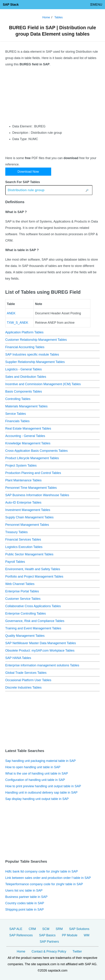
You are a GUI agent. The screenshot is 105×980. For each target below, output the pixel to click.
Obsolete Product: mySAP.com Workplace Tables (40, 651)
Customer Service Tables (23, 599)
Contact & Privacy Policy (49, 951)
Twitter (77, 951)
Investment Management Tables (28, 510)
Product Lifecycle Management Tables (32, 458)
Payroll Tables (15, 562)
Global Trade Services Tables (26, 673)
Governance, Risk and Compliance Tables (35, 621)
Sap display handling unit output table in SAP (37, 799)
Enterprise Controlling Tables (26, 614)
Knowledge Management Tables (28, 443)
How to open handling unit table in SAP (33, 767)
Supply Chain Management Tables (29, 517)
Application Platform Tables (24, 332)
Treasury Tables (16, 532)
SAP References (21, 935)
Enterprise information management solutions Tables (42, 665)
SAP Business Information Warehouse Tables (37, 495)
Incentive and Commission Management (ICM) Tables (43, 384)
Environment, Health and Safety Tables (33, 569)
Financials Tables (17, 421)
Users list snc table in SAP (24, 890)
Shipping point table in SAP (25, 910)
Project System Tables (21, 466)
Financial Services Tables (23, 540)
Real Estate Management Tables (28, 429)
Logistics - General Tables (24, 369)
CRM (32, 929)
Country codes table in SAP (25, 903)
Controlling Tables (18, 399)
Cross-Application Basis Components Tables (37, 451)
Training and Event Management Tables (33, 628)
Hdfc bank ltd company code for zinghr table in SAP (42, 871)
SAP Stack (11, 5)
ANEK (11, 313)
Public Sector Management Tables (29, 554)
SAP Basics (47, 935)
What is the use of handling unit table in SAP (37, 773)
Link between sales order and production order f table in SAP (48, 878)
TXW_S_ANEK (18, 323)
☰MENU (96, 5)
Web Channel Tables (20, 584)
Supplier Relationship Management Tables (35, 362)
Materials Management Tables (26, 406)
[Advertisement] (53, 95)
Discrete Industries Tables (23, 688)
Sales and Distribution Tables (26, 377)
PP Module (70, 935)
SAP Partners (49, 942)
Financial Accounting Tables (25, 347)
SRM (59, 929)
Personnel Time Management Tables (31, 488)
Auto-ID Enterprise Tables (23, 503)
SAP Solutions (79, 929)
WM (87, 935)
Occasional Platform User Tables (28, 680)
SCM (46, 929)
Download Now (28, 172)
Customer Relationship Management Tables (36, 340)
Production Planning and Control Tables (33, 473)
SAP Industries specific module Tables (32, 355)
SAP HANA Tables (18, 658)
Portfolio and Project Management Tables (34, 577)
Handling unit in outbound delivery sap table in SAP (41, 793)
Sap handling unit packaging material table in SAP (40, 761)
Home (21, 951)
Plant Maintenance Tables (23, 480)
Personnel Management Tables (27, 525)
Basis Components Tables (24, 392)
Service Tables (16, 414)
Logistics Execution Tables (24, 547)
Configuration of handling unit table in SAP (35, 780)
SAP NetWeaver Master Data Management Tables (41, 643)
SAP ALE (16, 929)
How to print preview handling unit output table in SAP (43, 786)
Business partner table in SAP (26, 897)
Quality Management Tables (25, 636)
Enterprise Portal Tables (22, 591)
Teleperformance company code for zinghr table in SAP (44, 884)
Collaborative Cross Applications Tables (33, 606)
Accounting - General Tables (25, 436)
